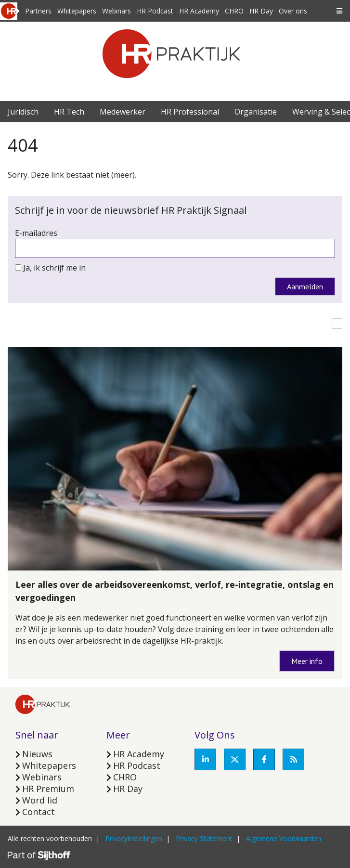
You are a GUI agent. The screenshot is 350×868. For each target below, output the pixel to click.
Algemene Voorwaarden (284, 838)
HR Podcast (155, 11)
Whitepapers (77, 11)
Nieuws (37, 754)
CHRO (234, 11)
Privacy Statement (204, 838)
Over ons (293, 11)
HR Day (261, 11)
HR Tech (69, 112)
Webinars (117, 11)
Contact (39, 812)
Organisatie (256, 112)
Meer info (307, 661)
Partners (38, 11)
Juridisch (23, 112)
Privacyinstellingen (134, 838)
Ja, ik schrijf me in (54, 268)
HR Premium (48, 789)
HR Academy (199, 11)
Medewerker (123, 112)
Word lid (40, 800)
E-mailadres (36, 233)
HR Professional (190, 112)
